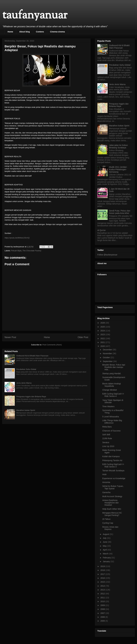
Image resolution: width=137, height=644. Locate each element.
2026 (103, 323)
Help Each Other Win (112, 509)
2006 (103, 617)
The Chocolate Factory (32, 251)
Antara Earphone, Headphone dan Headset (111, 503)
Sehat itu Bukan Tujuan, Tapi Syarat (113, 487)
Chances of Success (111, 431)
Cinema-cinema (57, 32)
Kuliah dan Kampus (111, 456)
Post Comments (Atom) (52, 345)
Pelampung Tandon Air (112, 460)
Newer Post (10, 337)
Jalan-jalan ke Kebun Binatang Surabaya (119, 146)
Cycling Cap (108, 523)
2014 (103, 586)
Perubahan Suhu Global (26, 369)
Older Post (83, 337)
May (105, 546)
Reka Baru (107, 427)
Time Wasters (108, 406)
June (105, 542)
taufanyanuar (35, 16)
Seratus (106, 442)
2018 (103, 570)
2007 (103, 613)
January (107, 561)
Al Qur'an (101, 230)
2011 (103, 598)
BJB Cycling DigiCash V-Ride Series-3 (113, 465)
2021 (103, 342)
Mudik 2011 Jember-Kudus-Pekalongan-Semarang (118, 169)
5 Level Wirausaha (111, 417)
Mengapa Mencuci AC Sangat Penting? (112, 514)
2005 (103, 621)
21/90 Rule (107, 438)
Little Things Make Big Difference (112, 422)
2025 (103, 327)
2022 (103, 338)
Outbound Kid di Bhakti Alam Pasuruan (32, 356)
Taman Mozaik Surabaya (113, 471)
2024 (103, 331)
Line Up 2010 (108, 446)
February (107, 558)
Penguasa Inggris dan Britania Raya (31, 397)
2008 (103, 609)
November (108, 353)
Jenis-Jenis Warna (24, 383)
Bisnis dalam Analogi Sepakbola (112, 385)
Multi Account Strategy (112, 496)
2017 (103, 574)
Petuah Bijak (16, 251)
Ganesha (106, 492)
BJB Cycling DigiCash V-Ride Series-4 (113, 395)
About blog (25, 32)
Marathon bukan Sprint (26, 410)
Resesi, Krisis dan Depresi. (110, 528)
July (105, 538)
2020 (103, 346)
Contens (40, 32)
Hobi (104, 474)
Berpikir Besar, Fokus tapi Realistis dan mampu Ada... (114, 367)
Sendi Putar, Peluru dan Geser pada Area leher (120, 212)
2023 (103, 334)
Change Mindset (110, 390)
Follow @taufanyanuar (107, 255)
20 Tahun (106, 519)
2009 (103, 605)
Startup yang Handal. (112, 373)
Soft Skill (106, 435)
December (108, 350)
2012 (103, 594)
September (108, 361)
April (105, 550)
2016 (103, 578)
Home (10, 32)
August (106, 534)
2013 (103, 590)
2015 (103, 582)
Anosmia (106, 482)
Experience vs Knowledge (114, 478)
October (107, 357)
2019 (103, 566)
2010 (103, 601)
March (106, 554)
